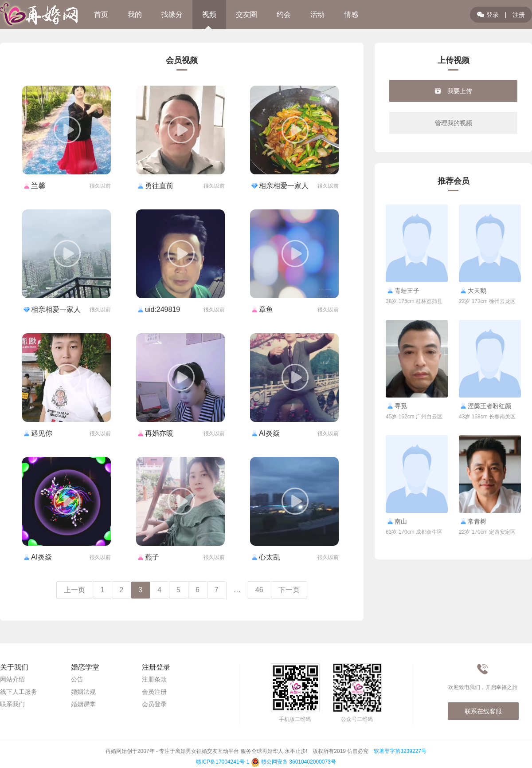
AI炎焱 (265, 433)
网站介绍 (12, 679)
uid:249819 (158, 309)
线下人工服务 (19, 692)
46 (259, 590)
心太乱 (265, 557)
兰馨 (34, 186)
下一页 (289, 590)
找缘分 (172, 14)
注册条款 (154, 679)
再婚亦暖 (155, 433)
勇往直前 (155, 186)
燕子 (148, 557)
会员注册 (154, 692)
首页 (101, 14)
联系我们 (12, 704)
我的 (135, 14)
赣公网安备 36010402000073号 (293, 762)
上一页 (74, 590)
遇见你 (37, 433)
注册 (519, 15)
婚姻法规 (83, 692)
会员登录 (154, 704)
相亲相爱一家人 (279, 186)
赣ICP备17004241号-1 (223, 762)
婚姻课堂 (83, 704)
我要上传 (454, 91)
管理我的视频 (454, 123)
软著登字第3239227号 (400, 751)
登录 (488, 15)
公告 (77, 679)
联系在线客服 (483, 711)
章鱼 (262, 309)
